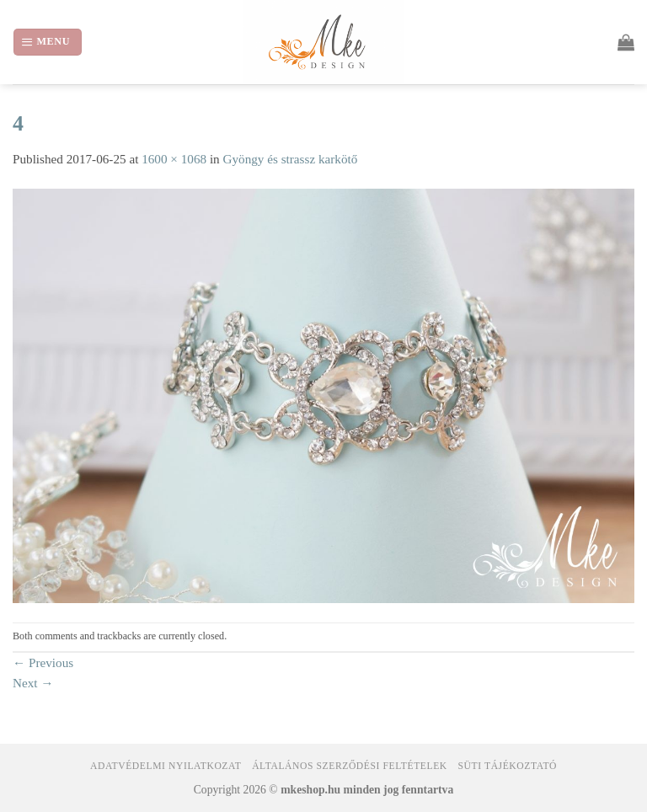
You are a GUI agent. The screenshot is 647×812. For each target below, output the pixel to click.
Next (33, 683)
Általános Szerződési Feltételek (350, 766)
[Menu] (48, 42)
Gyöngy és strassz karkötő (291, 159)
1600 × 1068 (174, 159)
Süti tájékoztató (508, 766)
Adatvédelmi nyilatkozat (166, 766)
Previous (43, 662)
